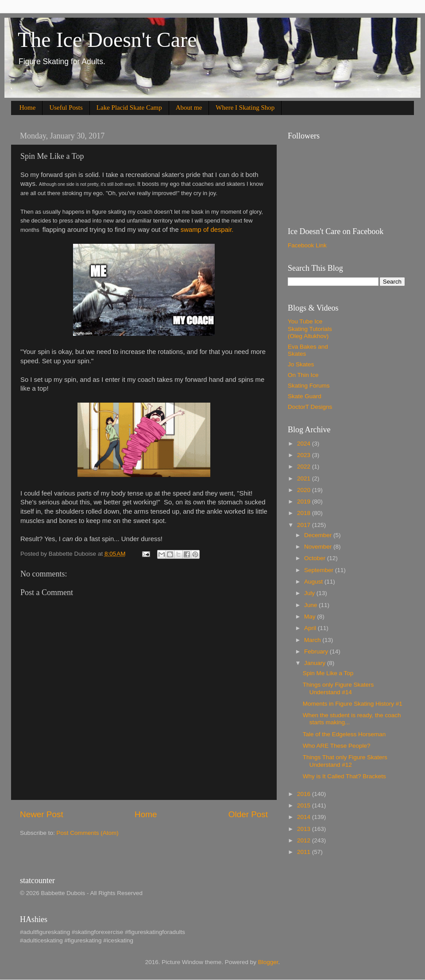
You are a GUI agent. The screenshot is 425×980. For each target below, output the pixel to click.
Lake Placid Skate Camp (129, 108)
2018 (305, 513)
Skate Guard (305, 396)
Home (28, 108)
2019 (305, 502)
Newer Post (42, 814)
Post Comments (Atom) (88, 833)
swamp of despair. (208, 230)
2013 (305, 829)
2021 (305, 478)
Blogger (268, 962)
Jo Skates (301, 364)
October (316, 558)
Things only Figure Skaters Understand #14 (338, 688)
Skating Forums (309, 386)
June (311, 605)
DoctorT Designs (310, 407)
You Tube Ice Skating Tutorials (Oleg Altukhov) (310, 329)
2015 (305, 805)
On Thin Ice (303, 375)
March (313, 640)
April (311, 628)
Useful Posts (66, 108)
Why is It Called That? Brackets (344, 776)
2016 (305, 794)
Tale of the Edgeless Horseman (344, 734)
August (314, 582)
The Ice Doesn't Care (107, 40)
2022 (305, 467)
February (317, 651)
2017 (305, 525)
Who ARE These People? (337, 746)
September (320, 570)
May (311, 617)
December (319, 535)
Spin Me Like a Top (328, 673)
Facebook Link (307, 245)
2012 (305, 840)
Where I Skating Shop (245, 108)
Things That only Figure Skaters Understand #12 (345, 761)
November (319, 547)
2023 (305, 455)
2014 (305, 817)
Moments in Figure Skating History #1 (353, 704)
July (310, 593)
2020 (305, 490)
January (316, 663)
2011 (305, 852)
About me (189, 108)
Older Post (248, 814)
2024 (305, 444)
